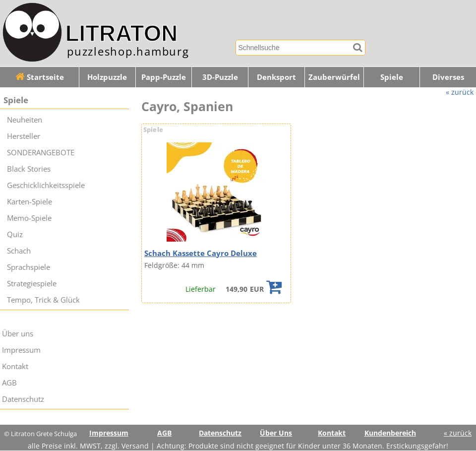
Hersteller (24, 136)
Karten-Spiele (30, 202)
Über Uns (276, 433)
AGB (9, 383)
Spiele (392, 77)
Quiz (15, 234)
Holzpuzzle (107, 77)
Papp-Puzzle (164, 77)
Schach (19, 251)
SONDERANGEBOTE (41, 153)
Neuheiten (25, 120)
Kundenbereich (390, 433)
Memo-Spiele (29, 218)
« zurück (460, 92)
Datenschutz (23, 399)
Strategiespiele (32, 284)
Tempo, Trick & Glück (43, 300)
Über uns (18, 334)
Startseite (40, 77)
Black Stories (29, 169)
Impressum (21, 350)
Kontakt (15, 366)
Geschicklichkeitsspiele (46, 185)
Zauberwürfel (334, 77)
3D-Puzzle (220, 77)
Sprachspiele (29, 267)
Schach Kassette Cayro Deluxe (201, 253)
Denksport (276, 77)
